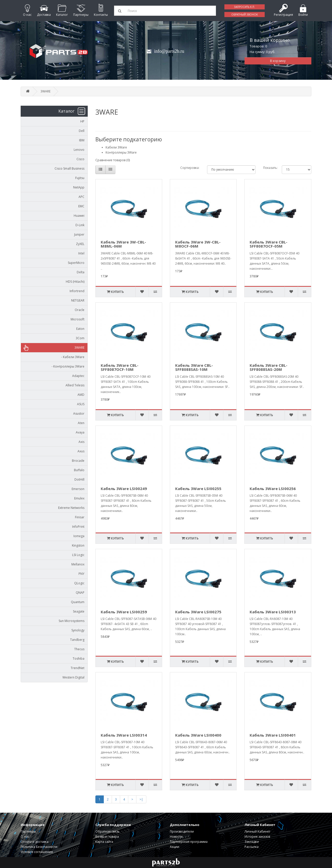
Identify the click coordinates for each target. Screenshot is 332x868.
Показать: (269, 168)
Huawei (79, 216)
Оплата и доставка (35, 842)
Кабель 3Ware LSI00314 (124, 735)
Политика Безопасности (39, 847)
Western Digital (73, 677)
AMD (81, 395)
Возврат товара (107, 837)
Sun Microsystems (72, 621)
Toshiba (79, 659)
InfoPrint (78, 527)
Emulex (79, 498)
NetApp (79, 187)
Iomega (79, 536)
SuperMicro (76, 263)
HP (82, 121)
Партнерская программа (189, 842)
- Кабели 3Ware (72, 357)
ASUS (81, 404)
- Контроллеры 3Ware (67, 366)
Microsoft (78, 319)
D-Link (80, 225)
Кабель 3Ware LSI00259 (124, 612)
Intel (81, 253)
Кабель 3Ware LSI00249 (124, 489)
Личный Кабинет (257, 831)
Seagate (79, 611)
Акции (175, 847)
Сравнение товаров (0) (113, 160)
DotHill (79, 479)
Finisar (80, 517)
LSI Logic (78, 555)
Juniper (79, 234)
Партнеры (28, 831)
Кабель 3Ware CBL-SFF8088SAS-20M (269, 367)
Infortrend (77, 291)
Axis (81, 442)
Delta (81, 272)
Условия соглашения (37, 852)
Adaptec (78, 376)
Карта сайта (104, 842)
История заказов (257, 837)
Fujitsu (80, 178)
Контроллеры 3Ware (121, 152)
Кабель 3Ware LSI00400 (198, 735)
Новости (176, 837)
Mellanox (78, 564)
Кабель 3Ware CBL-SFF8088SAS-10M (194, 367)
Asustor (79, 413)
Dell (82, 131)
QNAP (80, 593)
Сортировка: (190, 168)
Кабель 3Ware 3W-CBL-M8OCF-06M (198, 244)
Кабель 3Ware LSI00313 (273, 612)
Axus (81, 451)
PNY (81, 574)
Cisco (80, 159)
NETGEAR (78, 300)
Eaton (80, 329)
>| (141, 799)
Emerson (78, 489)
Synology (78, 630)
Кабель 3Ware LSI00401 (273, 735)
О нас (25, 837)
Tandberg (77, 640)
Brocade (78, 461)
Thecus (79, 649)
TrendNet (78, 668)
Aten (81, 423)
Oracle (80, 310)
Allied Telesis (75, 385)
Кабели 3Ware (116, 147)
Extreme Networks (71, 508)
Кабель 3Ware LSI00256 (273, 489)
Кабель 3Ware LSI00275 (198, 612)
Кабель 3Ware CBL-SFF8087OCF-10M (120, 367)
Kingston (78, 545)
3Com (80, 338)
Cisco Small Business (69, 168)
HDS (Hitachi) (75, 282)
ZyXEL (80, 244)
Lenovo (79, 150)
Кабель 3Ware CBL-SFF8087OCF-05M (269, 244)
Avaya (80, 432)
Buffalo (79, 470)
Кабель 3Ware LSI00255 (198, 489)
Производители (182, 831)
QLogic (79, 583)
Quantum (78, 602)
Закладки (252, 842)
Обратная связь (107, 831)
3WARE (46, 91)
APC (81, 197)
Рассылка (252, 847)
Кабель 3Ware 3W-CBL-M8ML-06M (123, 244)
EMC (81, 206)
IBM (82, 140)
